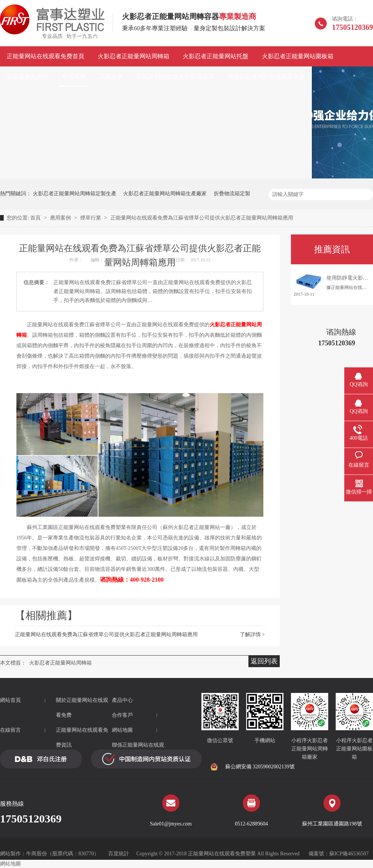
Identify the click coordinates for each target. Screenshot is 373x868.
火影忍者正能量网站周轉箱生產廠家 (165, 194)
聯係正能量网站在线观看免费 (266, 76)
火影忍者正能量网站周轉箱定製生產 (75, 194)
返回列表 (264, 661)
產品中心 (122, 700)
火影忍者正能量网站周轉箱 (134, 56)
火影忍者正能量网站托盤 (216, 56)
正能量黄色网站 (28, 76)
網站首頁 (10, 700)
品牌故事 (111, 76)
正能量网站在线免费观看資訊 (175, 76)
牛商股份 (37, 854)
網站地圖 (122, 730)
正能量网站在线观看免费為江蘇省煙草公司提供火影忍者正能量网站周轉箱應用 (202, 218)
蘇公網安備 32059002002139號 (253, 767)
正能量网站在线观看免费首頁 (46, 56)
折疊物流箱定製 (232, 194)
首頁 (36, 218)
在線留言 (10, 730)
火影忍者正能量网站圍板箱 (298, 56)
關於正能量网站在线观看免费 (82, 708)
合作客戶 (122, 715)
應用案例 (74, 76)
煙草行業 (91, 218)
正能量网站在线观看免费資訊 (82, 738)
